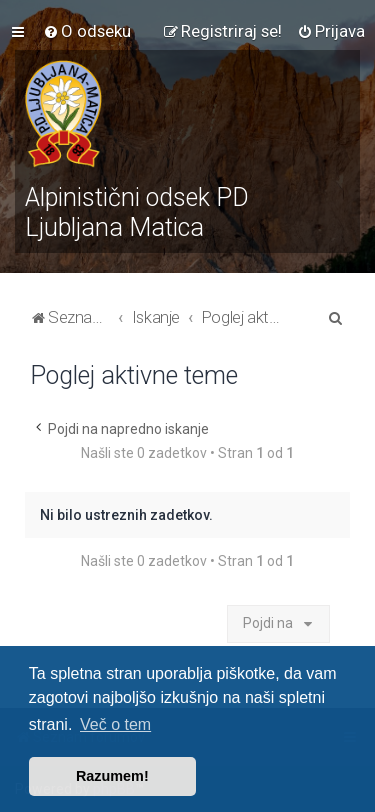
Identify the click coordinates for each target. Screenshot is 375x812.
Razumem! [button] (112, 776)
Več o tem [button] (115, 724)
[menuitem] (87, 31)
